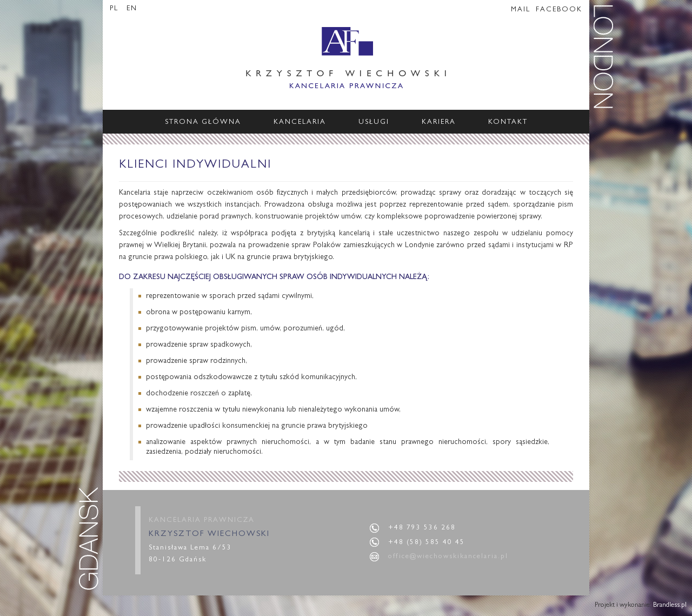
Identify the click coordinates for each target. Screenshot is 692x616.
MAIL (521, 10)
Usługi (374, 122)
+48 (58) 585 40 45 (427, 543)
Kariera (439, 122)
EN (132, 9)
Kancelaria (300, 122)
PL (115, 9)
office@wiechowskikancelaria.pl (448, 557)
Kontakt (508, 122)
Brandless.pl (670, 605)
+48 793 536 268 (422, 528)
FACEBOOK (559, 10)
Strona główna (203, 122)
